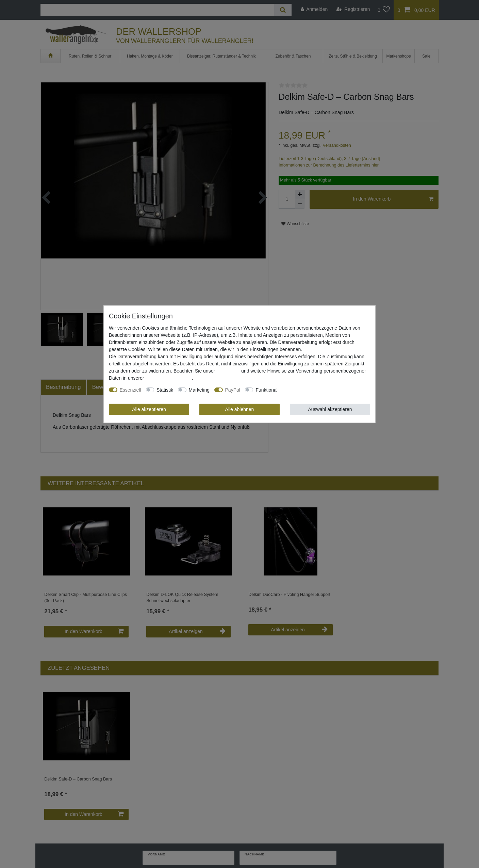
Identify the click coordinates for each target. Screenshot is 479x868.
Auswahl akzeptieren (330, 409)
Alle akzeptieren (149, 409)
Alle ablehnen (240, 409)
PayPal (233, 390)
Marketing (199, 390)
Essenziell (130, 390)
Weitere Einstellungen (305, 390)
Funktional (267, 390)
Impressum (228, 370)
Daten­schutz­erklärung (168, 378)
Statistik (165, 390)
